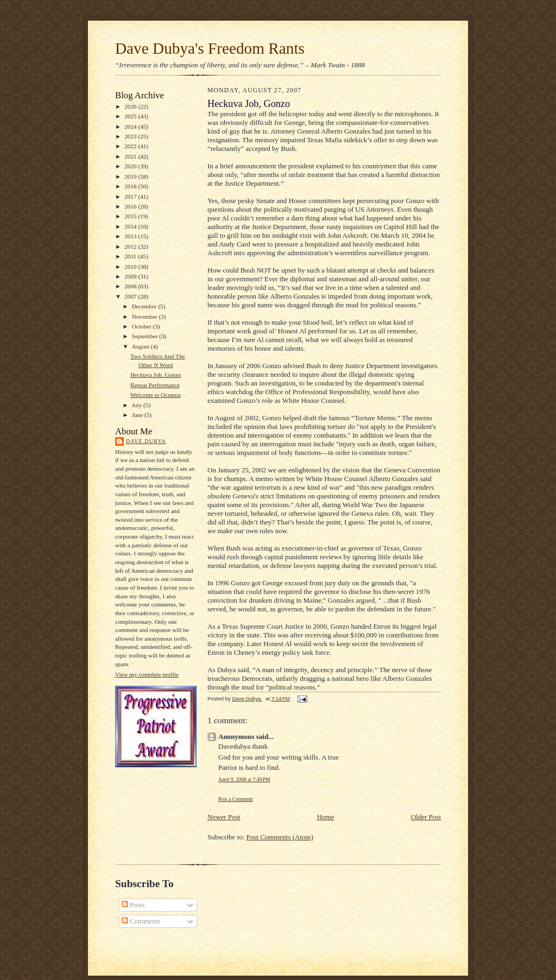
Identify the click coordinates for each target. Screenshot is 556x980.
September (146, 336)
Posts (133, 905)
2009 (131, 276)
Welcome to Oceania (156, 395)
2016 (131, 206)
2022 (131, 146)
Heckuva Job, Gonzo (156, 375)
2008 (131, 286)
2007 (131, 296)
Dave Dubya (146, 441)
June (138, 415)
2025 (131, 116)
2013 (131, 236)
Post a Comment (236, 799)
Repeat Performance (155, 385)
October (143, 326)
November (146, 317)
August (141, 346)
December (145, 306)
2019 (131, 176)
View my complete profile (147, 674)
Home (326, 817)
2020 (131, 166)
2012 (131, 246)
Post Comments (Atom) (280, 837)
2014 (131, 226)
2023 (131, 136)
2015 (131, 216)
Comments (141, 921)
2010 (131, 267)
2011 (131, 256)
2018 (131, 186)
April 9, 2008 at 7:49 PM (244, 779)
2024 (131, 127)
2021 (131, 156)
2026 (131, 106)
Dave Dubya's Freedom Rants (210, 48)
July (138, 405)
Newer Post (224, 817)
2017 (131, 197)
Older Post (426, 817)
